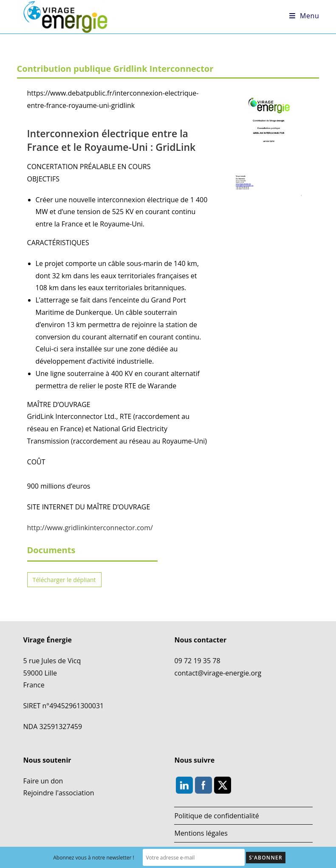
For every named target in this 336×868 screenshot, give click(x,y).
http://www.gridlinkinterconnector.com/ (90, 528)
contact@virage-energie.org (218, 673)
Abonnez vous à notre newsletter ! (94, 858)
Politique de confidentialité (216, 816)
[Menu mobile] (304, 16)
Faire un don (43, 781)
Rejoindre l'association (59, 793)
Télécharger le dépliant (64, 580)
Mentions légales (201, 833)
